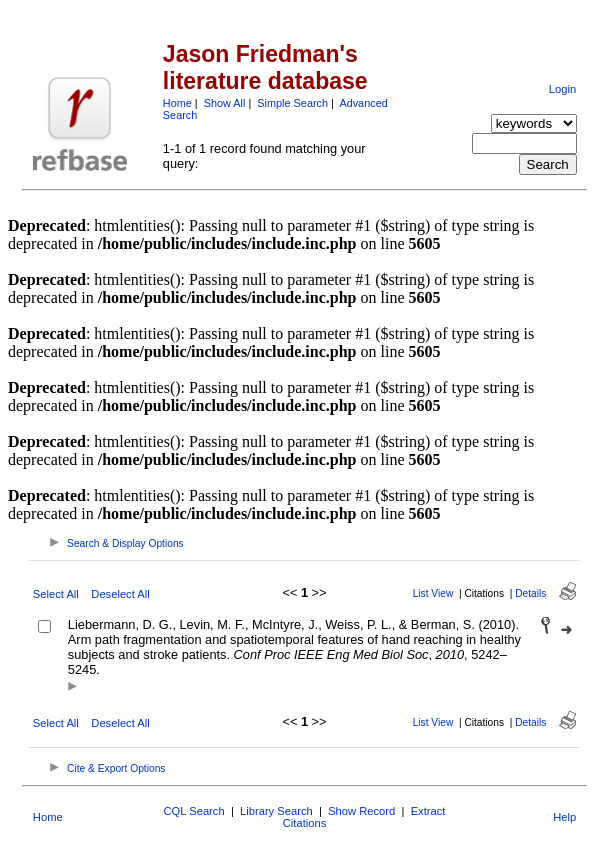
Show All (225, 103)
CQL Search (194, 811)
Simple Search (292, 103)
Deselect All (120, 594)
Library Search (276, 811)
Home (177, 103)
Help (564, 817)
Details (530, 593)
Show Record (361, 811)
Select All (56, 594)
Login (562, 89)
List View (433, 593)
